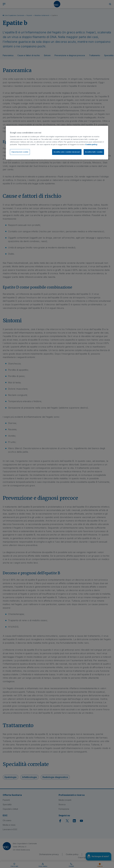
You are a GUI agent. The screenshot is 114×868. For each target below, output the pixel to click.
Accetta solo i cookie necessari (67, 152)
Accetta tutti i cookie (94, 152)
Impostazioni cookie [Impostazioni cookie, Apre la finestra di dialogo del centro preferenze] (20, 152)
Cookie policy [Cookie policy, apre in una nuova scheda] (91, 144)
